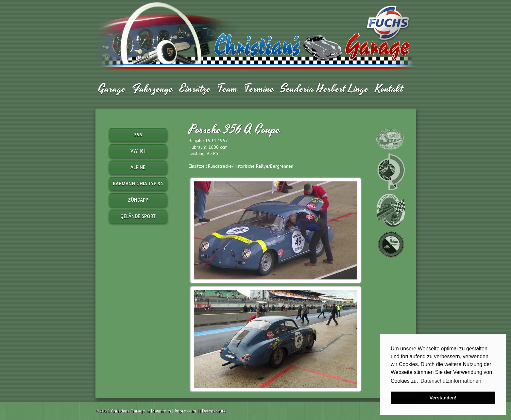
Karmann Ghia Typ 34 (138, 184)
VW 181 (138, 151)
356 (138, 134)
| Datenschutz (213, 411)
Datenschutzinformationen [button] (451, 381)
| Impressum (185, 411)
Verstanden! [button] (443, 398)
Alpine (138, 167)
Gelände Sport (138, 216)
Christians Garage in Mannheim (141, 411)
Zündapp (138, 200)
